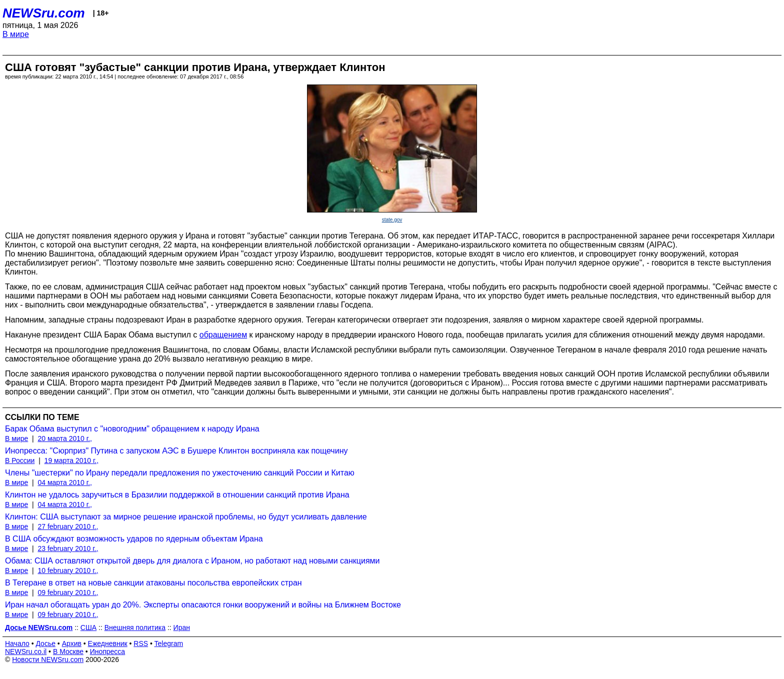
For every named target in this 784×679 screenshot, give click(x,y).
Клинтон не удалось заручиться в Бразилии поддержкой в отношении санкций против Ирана (177, 495)
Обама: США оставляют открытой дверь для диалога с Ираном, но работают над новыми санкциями (192, 561)
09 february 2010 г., (68, 592)
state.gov (392, 220)
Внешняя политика (135, 627)
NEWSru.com (44, 13)
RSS (141, 643)
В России (20, 460)
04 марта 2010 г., (65, 482)
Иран (182, 627)
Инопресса (108, 651)
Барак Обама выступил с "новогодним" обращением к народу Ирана (132, 429)
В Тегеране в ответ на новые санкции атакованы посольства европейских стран (153, 583)
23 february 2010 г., (68, 548)
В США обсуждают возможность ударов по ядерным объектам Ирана (134, 539)
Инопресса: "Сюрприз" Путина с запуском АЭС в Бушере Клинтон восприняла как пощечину (176, 451)
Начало (17, 643)
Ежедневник (108, 643)
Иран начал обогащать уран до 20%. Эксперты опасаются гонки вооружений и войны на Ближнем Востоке (203, 605)
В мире (16, 34)
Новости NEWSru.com (48, 659)
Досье (45, 643)
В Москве (68, 651)
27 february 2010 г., (68, 526)
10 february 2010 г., (68, 570)
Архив (72, 643)
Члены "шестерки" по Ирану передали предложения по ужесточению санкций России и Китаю (180, 473)
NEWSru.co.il (26, 651)
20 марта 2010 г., (65, 438)
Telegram (169, 643)
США (88, 627)
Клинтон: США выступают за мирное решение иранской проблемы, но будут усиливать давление (186, 517)
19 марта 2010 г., (72, 460)
